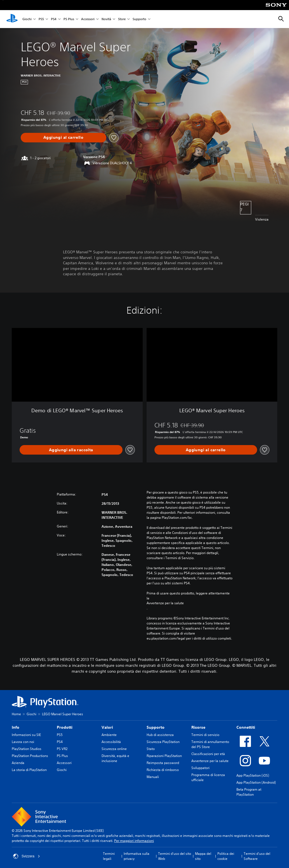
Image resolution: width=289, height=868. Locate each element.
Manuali (153, 777)
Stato (151, 749)
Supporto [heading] (156, 727)
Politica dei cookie (226, 856)
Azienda (18, 763)
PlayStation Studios (27, 749)
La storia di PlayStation (29, 770)
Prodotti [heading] (65, 727)
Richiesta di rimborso (163, 770)
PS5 (41, 19)
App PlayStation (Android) (256, 782)
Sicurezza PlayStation (163, 742)
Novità (106, 19)
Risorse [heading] (198, 727)
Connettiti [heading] (246, 727)
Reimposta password (163, 763)
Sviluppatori (200, 768)
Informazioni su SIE (26, 735)
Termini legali (109, 856)
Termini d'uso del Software (257, 856)
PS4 (54, 19)
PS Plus (69, 19)
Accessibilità (111, 742)
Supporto (139, 19)
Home (16, 714)
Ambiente (109, 735)
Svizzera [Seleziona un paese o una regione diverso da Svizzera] (27, 856)
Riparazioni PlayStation (164, 756)
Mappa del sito (203, 856)
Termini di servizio (205, 735)
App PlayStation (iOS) (253, 775)
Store (122, 19)
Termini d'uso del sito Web (175, 856)
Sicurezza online (114, 749)
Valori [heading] (107, 727)
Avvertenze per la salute (165, 603)
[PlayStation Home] (12, 19)
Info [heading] (16, 727)
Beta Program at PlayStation (249, 792)
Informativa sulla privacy (137, 856)
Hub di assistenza (160, 735)
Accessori (88, 19)
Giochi (27, 19)
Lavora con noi (23, 742)
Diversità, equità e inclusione (115, 758)
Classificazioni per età (208, 754)
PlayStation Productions (30, 756)
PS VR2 (62, 749)
